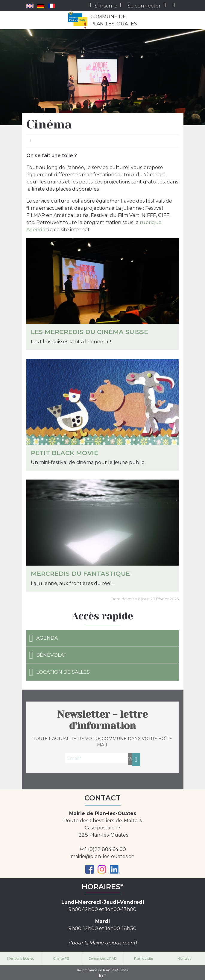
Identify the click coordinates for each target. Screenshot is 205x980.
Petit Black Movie (64, 453)
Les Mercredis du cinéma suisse (89, 332)
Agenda (44, 638)
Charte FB (61, 958)
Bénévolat (48, 655)
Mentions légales (20, 958)
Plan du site (143, 958)
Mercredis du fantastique (80, 574)
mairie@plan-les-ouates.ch (103, 856)
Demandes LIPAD (103, 958)
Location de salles (60, 672)
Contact (185, 958)
